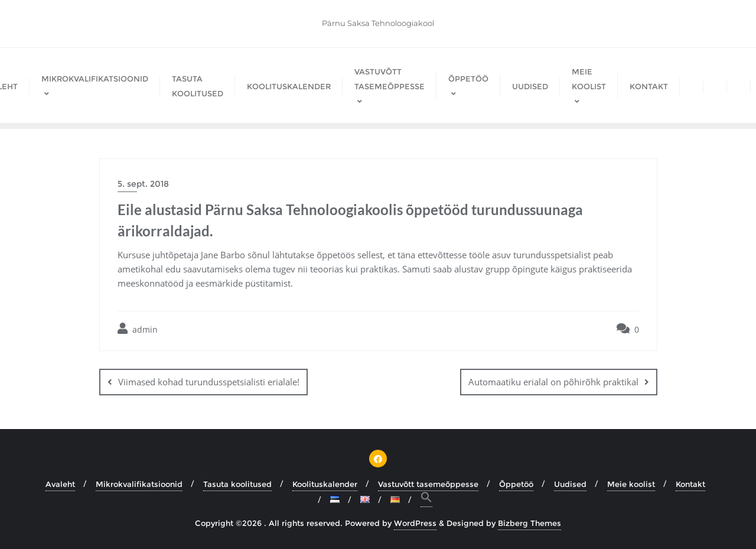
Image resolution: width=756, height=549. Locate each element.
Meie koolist (631, 484)
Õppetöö (516, 484)
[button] (426, 499)
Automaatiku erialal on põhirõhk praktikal (553, 382)
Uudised (570, 484)
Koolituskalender (325, 484)
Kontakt (690, 484)
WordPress (415, 523)
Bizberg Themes (529, 523)
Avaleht (60, 484)
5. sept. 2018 (143, 184)
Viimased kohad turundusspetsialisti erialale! (209, 382)
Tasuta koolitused (237, 484)
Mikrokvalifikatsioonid (139, 484)
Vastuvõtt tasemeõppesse (428, 484)
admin (138, 329)
